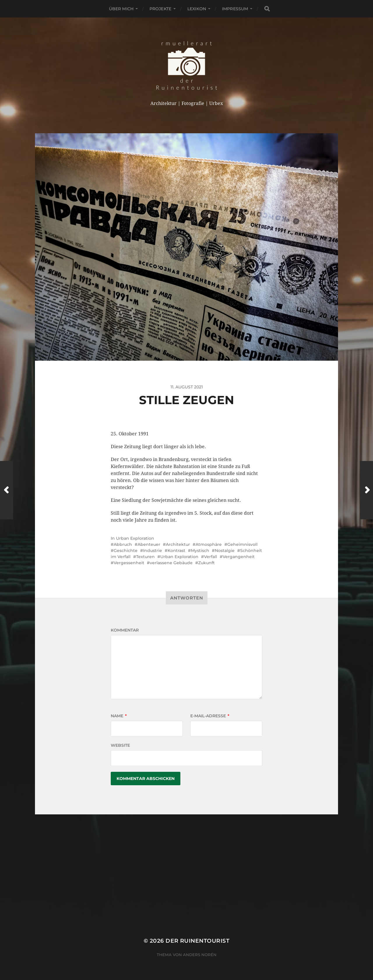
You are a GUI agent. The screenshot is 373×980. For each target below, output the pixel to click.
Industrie (153, 551)
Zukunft (206, 563)
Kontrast (176, 551)
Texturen (145, 557)
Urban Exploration (135, 538)
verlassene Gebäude (171, 563)
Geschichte (126, 551)
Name (119, 716)
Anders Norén (200, 955)
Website (120, 745)
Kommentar (125, 630)
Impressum (235, 9)
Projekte (160, 9)
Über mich (121, 9)
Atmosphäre (209, 544)
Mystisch (200, 551)
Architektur (178, 544)
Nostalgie (225, 551)
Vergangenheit (239, 557)
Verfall (211, 557)
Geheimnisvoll (242, 544)
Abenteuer (149, 544)
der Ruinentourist (197, 941)
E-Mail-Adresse (210, 716)
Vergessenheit (129, 563)
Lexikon (197, 9)
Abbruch (123, 544)
